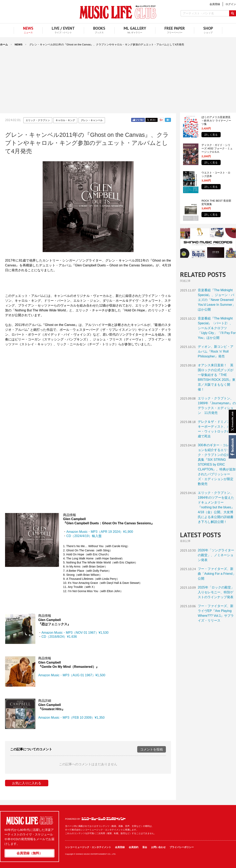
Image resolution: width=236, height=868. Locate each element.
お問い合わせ (158, 847)
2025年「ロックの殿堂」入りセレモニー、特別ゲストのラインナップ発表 (216, 592)
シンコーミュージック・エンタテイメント (104, 819)
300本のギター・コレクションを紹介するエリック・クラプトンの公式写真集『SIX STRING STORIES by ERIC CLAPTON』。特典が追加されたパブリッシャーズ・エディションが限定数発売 (217, 464)
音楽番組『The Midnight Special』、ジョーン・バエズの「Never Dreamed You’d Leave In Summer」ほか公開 (217, 300)
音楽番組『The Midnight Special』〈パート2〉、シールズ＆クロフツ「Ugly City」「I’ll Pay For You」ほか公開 (217, 328)
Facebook (232, 447)
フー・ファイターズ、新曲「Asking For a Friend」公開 (217, 574)
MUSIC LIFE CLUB (118, 12)
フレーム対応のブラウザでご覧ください (88, 389)
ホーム (4, 44)
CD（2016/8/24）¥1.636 (59, 637)
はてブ (168, 120)
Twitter (152, 120)
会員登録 (120, 847)
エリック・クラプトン (38, 120)
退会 (145, 847)
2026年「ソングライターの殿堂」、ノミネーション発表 (216, 555)
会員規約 (134, 847)
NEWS (19, 44)
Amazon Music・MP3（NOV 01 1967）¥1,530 (75, 633)
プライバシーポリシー (182, 847)
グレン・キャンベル (92, 120)
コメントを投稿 (152, 749)
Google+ (161, 120)
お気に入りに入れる (27, 783)
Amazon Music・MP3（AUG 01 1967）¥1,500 (72, 675)
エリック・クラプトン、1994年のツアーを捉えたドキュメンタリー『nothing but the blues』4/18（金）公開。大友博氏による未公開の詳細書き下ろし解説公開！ (216, 507)
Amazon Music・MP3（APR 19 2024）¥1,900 (100, 532)
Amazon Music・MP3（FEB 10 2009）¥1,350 (71, 718)
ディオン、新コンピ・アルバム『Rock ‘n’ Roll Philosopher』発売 (216, 351)
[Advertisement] (118, 77)
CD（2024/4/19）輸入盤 (84, 536)
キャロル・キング (65, 120)
